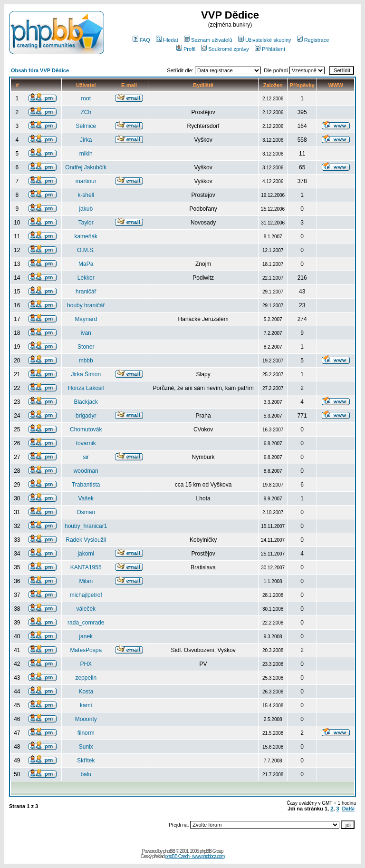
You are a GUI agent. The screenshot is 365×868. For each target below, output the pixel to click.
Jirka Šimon (86, 374)
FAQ (141, 40)
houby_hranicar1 (86, 526)
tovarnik (86, 443)
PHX (86, 664)
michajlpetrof (86, 595)
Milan (86, 581)
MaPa (86, 264)
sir (86, 457)
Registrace (313, 40)
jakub (86, 209)
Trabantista (86, 485)
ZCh (86, 112)
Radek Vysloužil (86, 540)
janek (86, 636)
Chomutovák (86, 429)
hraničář (86, 292)
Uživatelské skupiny (265, 40)
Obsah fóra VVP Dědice (40, 70)
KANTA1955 (86, 567)
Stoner (86, 347)
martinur (86, 181)
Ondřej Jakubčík (86, 167)
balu (86, 774)
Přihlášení (270, 49)
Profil (186, 49)
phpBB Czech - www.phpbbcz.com (195, 856)
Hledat (167, 40)
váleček (86, 609)
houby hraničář (86, 305)
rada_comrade (86, 623)
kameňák (86, 236)
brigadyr (86, 416)
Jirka (86, 140)
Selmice (86, 126)
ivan (86, 333)
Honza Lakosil (86, 388)
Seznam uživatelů (208, 40)
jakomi (86, 554)
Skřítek (86, 761)
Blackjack (86, 402)
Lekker (86, 278)
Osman (86, 512)
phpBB (169, 851)
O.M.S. (86, 250)
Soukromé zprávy (225, 49)
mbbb (86, 361)
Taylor (86, 223)
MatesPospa (86, 650)
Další (348, 809)
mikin (86, 154)
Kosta (86, 692)
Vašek (86, 498)
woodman (86, 471)
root (86, 98)
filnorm (86, 733)
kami (86, 705)
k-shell (86, 195)
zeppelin (86, 678)
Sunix (86, 747)
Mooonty (86, 719)
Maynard (86, 319)
